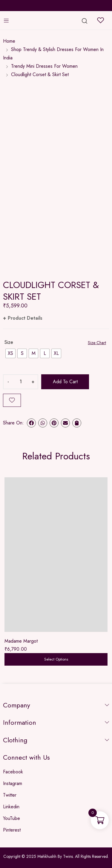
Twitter (10, 795)
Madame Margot (21, 641)
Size (9, 342)
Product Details (25, 318)
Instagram (13, 783)
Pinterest (12, 830)
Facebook (13, 772)
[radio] (10, 353)
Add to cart (65, 382)
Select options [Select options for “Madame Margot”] (56, 659)
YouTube (11, 818)
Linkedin (11, 807)
